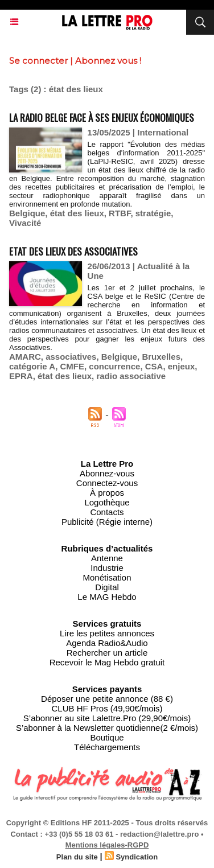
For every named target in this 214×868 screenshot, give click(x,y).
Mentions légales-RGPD (107, 845)
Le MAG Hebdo (107, 597)
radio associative (131, 376)
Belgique (27, 213)
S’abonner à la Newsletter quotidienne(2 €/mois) (107, 728)
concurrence (114, 366)
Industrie (107, 568)
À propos (107, 493)
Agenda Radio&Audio (107, 643)
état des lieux (77, 213)
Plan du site (77, 857)
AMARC (25, 357)
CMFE (72, 366)
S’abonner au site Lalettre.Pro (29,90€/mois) (107, 718)
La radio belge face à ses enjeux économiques (102, 118)
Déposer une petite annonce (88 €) (107, 699)
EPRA (21, 376)
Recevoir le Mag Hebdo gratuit (107, 662)
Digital (107, 587)
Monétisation (107, 577)
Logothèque (107, 502)
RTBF (120, 213)
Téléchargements (107, 747)
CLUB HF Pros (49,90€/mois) (107, 708)
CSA (154, 366)
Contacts (107, 512)
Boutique (107, 737)
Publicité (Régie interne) (107, 522)
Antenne (107, 558)
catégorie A (32, 366)
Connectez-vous (107, 483)
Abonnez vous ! (108, 61)
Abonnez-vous (107, 473)
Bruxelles (161, 357)
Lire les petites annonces (107, 633)
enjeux (182, 366)
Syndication (137, 857)
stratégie (153, 213)
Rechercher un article (107, 653)
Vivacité (25, 223)
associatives (71, 357)
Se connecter (38, 61)
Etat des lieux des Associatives (73, 251)
